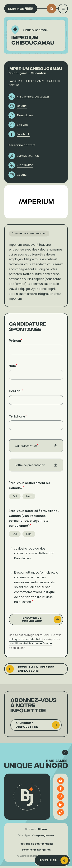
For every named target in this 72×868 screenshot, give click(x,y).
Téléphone (18, 419)
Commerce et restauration (29, 236)
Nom (13, 368)
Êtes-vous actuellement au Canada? (29, 488)
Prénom (16, 343)
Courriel (16, 393)
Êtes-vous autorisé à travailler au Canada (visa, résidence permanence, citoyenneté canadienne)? (34, 521)
